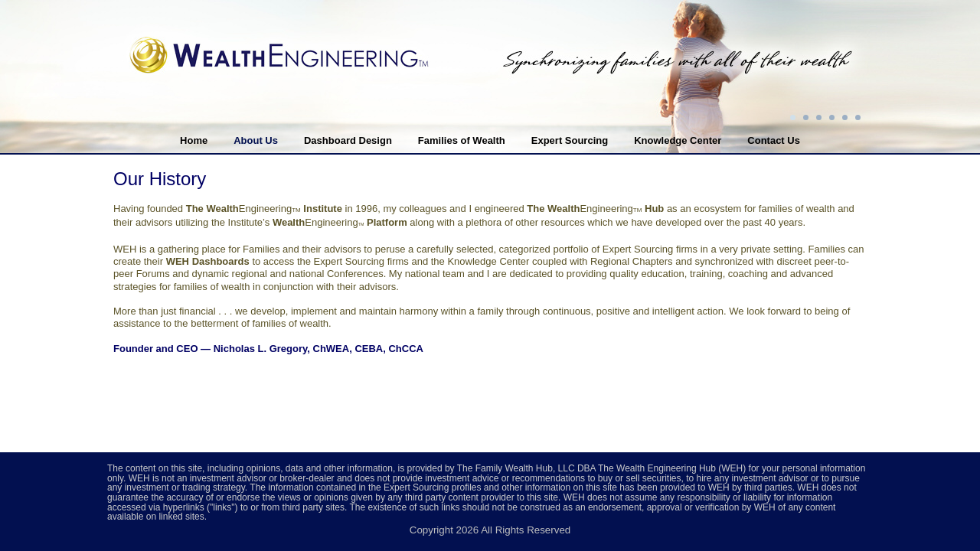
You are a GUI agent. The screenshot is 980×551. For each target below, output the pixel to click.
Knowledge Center (678, 140)
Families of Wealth (462, 140)
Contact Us (774, 140)
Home (194, 140)
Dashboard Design (348, 140)
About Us (256, 140)
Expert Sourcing (570, 140)
